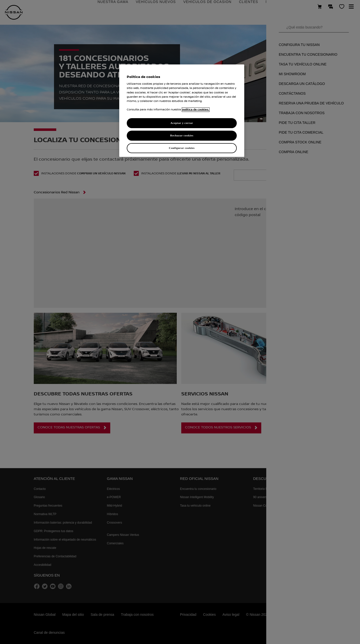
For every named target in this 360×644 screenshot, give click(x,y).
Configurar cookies (182, 148)
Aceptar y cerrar (182, 123)
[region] (182, 111)
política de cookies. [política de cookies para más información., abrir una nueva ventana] (196, 110)
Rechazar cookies (182, 135)
